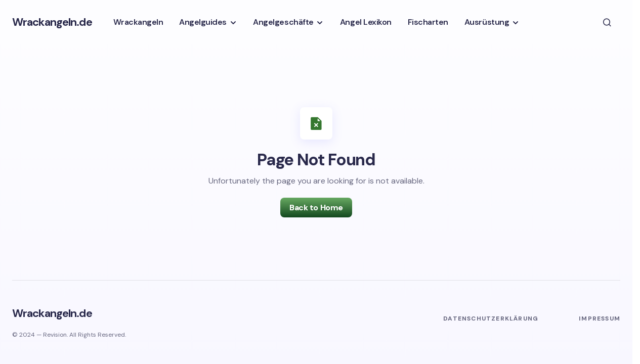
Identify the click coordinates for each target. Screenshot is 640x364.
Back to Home (316, 208)
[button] (607, 22)
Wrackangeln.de (52, 22)
